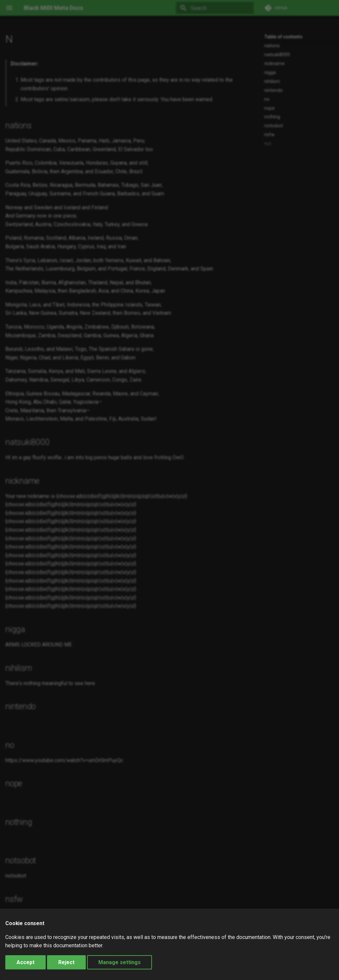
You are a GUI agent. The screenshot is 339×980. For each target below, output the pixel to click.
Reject (66, 962)
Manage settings (120, 962)
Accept (25, 962)
